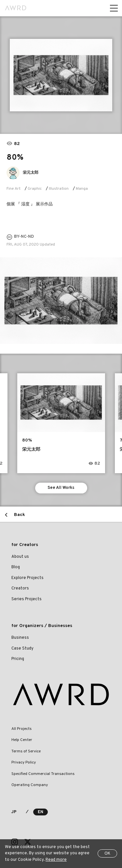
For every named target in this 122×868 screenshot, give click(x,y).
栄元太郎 (31, 173)
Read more (56, 860)
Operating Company (30, 785)
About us (20, 557)
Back (20, 515)
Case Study (22, 649)
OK (107, 854)
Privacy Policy (24, 763)
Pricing (18, 659)
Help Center (22, 740)
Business (20, 638)
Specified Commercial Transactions (43, 774)
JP (14, 812)
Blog (16, 567)
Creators (20, 588)
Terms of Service (26, 751)
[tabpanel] (61, 75)
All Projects (21, 729)
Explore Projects (27, 578)
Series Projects (27, 599)
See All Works (61, 488)
